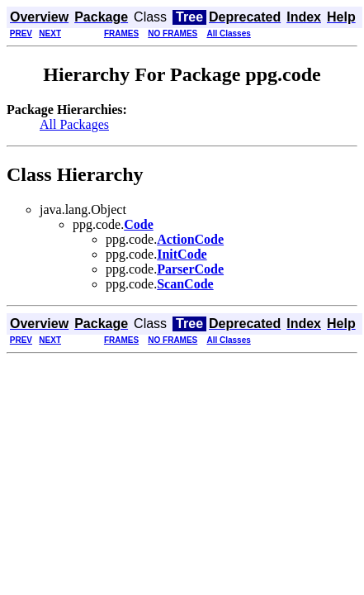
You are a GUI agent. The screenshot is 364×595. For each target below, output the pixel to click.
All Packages (74, 124)
